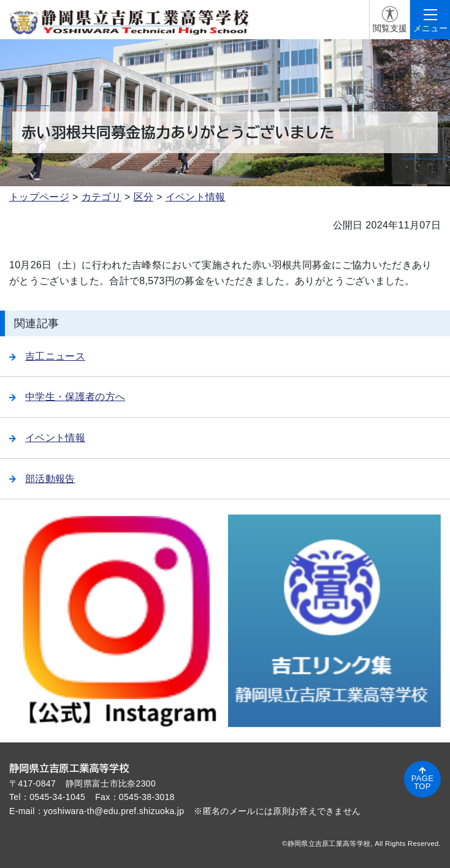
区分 (144, 197)
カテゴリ (101, 197)
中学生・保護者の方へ (67, 397)
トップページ (39, 197)
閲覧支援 (390, 28)
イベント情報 (196, 197)
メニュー (430, 28)
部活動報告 (42, 479)
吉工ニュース (47, 356)
